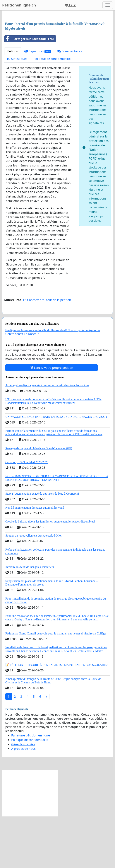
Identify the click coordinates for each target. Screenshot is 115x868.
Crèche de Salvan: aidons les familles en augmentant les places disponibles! (50, 573)
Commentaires (70, 103)
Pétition (13, 103)
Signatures (38, 103)
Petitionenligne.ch (19, 5)
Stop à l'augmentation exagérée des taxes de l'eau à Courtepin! (42, 545)
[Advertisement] (57, 42)
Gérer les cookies (23, 796)
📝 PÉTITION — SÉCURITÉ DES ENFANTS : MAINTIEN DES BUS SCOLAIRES (57, 717)
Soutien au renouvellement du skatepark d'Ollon (34, 587)
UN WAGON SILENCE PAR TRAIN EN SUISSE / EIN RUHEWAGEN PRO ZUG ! (56, 468)
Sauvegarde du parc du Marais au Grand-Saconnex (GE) (39, 500)
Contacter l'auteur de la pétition (47, 352)
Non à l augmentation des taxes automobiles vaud (35, 559)
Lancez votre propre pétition (52, 419)
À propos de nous (23, 800)
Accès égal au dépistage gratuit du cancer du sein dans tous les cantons (47, 437)
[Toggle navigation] (108, 5)
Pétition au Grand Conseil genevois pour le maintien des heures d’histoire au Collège (56, 685)
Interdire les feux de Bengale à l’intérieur (30, 619)
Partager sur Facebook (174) (29, 91)
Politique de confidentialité (52, 110)
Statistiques (17, 110)
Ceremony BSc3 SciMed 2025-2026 (27, 514)
